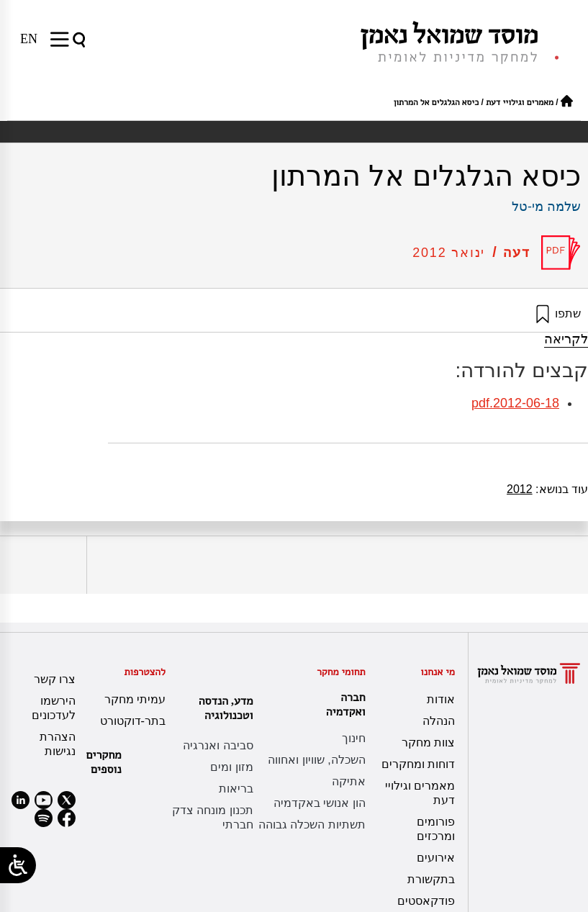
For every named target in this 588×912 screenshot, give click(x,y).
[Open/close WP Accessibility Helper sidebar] (18, 865)
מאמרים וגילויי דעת (520, 102)
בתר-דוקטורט (133, 721)
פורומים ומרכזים (436, 829)
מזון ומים (231, 767)
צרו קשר (55, 679)
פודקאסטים (426, 901)
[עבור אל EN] (29, 39)
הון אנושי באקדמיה (320, 803)
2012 (520, 489)
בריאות (236, 789)
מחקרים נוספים (103, 762)
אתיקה (349, 781)
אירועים (436, 858)
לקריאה (566, 339)
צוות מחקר (428, 742)
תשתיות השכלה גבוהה (312, 825)
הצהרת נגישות (58, 744)
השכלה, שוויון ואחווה (316, 760)
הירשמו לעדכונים (54, 708)
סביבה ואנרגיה (218, 745)
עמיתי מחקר (135, 699)
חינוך (354, 738)
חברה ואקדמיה (342, 704)
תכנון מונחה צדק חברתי (213, 817)
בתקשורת (431, 879)
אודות (441, 699)
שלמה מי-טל (546, 207)
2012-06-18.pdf (515, 403)
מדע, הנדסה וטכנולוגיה (222, 708)
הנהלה (439, 721)
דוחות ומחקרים (418, 764)
